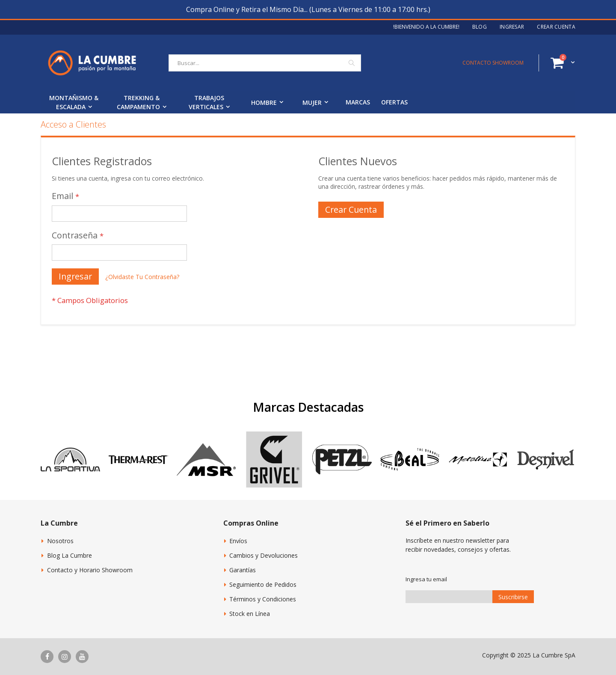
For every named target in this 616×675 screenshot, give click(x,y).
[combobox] (265, 63)
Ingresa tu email (426, 579)
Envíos (238, 541)
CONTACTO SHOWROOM (493, 63)
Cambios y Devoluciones (264, 555)
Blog (480, 27)
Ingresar (512, 27)
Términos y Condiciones (263, 599)
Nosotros (60, 541)
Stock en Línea (250, 614)
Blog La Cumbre (70, 555)
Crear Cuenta (556, 27)
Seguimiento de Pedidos (263, 584)
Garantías (243, 570)
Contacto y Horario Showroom (90, 570)
